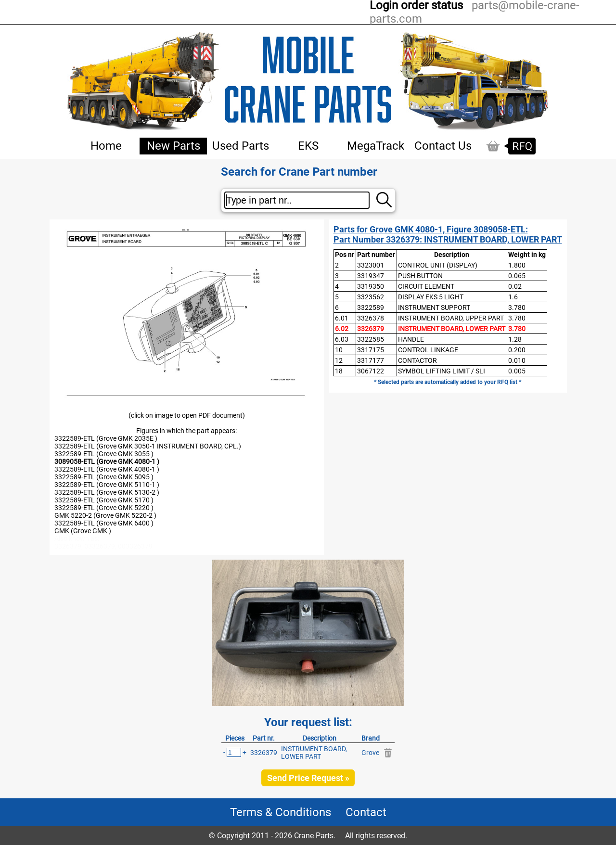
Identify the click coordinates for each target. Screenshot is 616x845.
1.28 (515, 339)
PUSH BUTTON (420, 276)
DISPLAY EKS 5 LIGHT (431, 297)
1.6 (513, 297)
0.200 (517, 350)
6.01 (342, 318)
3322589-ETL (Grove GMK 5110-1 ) (107, 485)
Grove (370, 753)
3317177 (371, 360)
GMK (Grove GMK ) (83, 531)
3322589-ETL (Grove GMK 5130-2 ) (107, 492)
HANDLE (411, 339)
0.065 (517, 276)
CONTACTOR (417, 360)
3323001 (371, 265)
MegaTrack (376, 146)
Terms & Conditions (281, 812)
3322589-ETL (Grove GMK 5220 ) (104, 508)
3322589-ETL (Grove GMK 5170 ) (104, 500)
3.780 (517, 307)
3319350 (371, 286)
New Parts (173, 146)
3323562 (371, 297)
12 (339, 360)
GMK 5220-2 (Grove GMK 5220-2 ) (105, 515)
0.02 (515, 286)
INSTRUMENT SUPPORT (434, 307)
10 (339, 350)
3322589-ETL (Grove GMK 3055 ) (104, 454)
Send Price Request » (308, 778)
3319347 (371, 276)
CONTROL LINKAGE (428, 350)
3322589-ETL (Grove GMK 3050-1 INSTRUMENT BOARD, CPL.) (148, 446)
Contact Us (443, 146)
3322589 (371, 307)
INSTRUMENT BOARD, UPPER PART (451, 318)
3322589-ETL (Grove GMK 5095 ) (104, 477)
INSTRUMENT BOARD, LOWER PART (452, 329)
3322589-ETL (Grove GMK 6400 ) (104, 523)
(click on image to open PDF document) (187, 415)
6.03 (342, 339)
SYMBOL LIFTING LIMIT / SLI (442, 371)
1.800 (517, 265)
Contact (366, 812)
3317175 (371, 350)
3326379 (371, 329)
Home (106, 146)
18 (339, 371)
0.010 (517, 360)
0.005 (517, 371)
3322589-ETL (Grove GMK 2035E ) (106, 438)
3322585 (371, 339)
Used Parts (241, 146)
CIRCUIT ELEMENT (426, 286)
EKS (308, 146)
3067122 (371, 371)
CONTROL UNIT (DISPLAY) (438, 265)
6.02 (342, 329)
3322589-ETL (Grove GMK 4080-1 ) (107, 469)
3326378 (371, 318)
